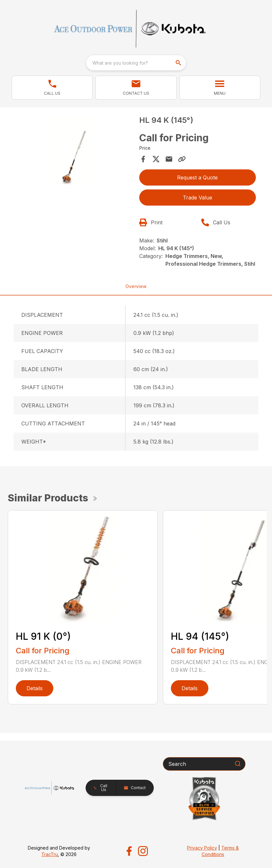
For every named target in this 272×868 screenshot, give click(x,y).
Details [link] (35, 688)
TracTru (50, 854)
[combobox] (136, 63)
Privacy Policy (202, 848)
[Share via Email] (169, 159)
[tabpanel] (74, 151)
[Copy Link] (182, 159)
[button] (52, 88)
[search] (179, 63)
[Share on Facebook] (143, 159)
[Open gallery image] (74, 150)
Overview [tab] (136, 286)
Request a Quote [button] (197, 177)
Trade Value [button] (198, 198)
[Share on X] (156, 159)
